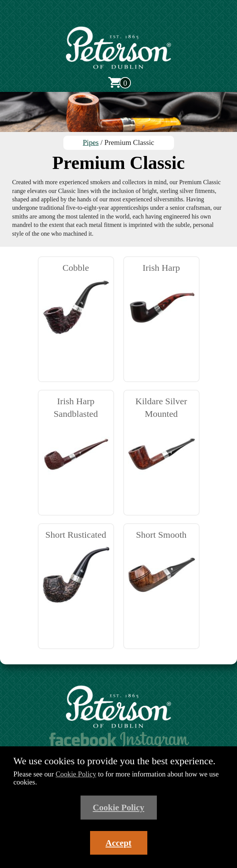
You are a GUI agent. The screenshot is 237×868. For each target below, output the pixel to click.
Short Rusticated (76, 569)
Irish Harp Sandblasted (76, 442)
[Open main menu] (119, 16)
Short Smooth (161, 569)
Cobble (76, 302)
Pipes (91, 142)
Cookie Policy (76, 774)
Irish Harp (161, 302)
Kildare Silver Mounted (161, 442)
